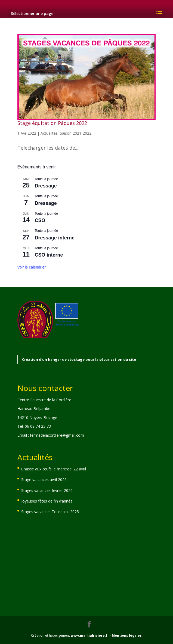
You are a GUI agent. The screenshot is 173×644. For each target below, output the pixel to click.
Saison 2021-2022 (76, 133)
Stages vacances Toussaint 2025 (50, 512)
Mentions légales (127, 635)
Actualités (49, 133)
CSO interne (49, 255)
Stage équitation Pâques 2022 (52, 123)
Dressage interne (55, 238)
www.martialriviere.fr (90, 635)
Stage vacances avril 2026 (44, 480)
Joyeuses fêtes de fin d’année (47, 501)
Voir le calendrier (32, 267)
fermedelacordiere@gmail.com (57, 435)
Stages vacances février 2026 (47, 490)
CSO (40, 220)
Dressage (46, 186)
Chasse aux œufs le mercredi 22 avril (54, 469)
